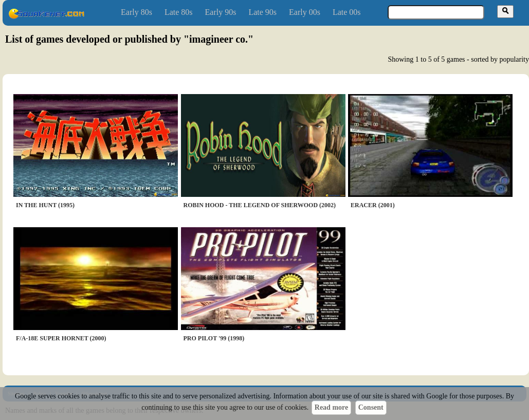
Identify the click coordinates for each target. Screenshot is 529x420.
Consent (371, 407)
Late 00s (347, 12)
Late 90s (262, 12)
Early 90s (221, 12)
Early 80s (136, 12)
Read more (331, 407)
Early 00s (305, 12)
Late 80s (179, 12)
